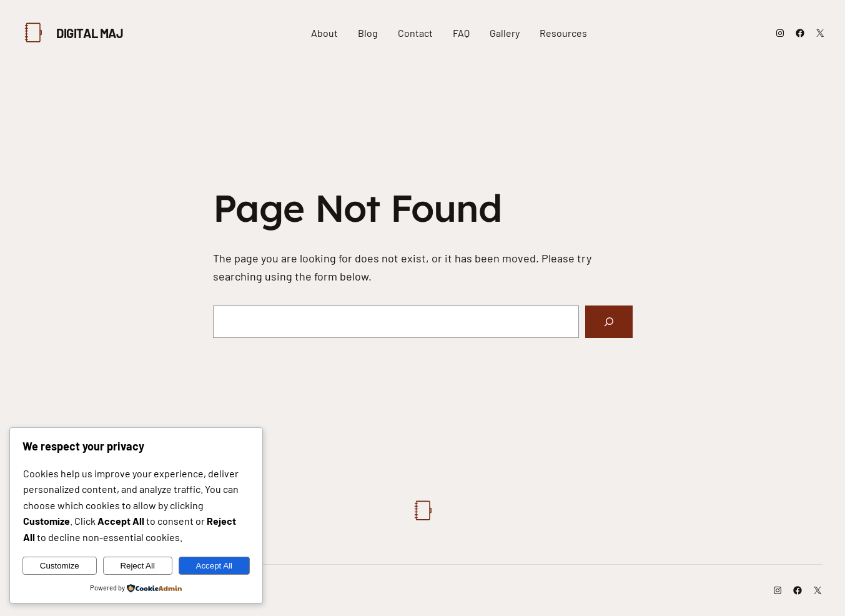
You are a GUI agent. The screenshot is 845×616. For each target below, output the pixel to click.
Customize (60, 566)
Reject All (137, 566)
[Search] (609, 322)
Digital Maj (90, 33)
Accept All (215, 566)
